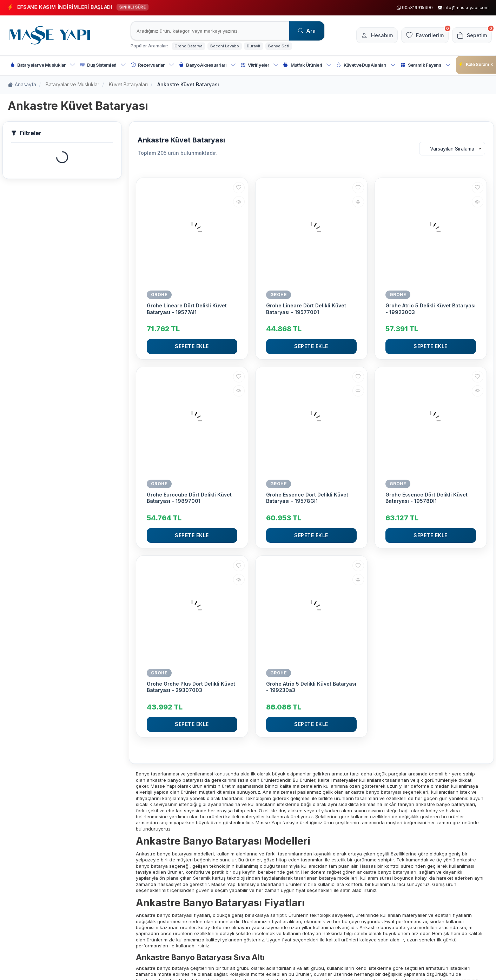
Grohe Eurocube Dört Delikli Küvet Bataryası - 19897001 (189, 498)
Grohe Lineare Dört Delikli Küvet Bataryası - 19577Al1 (187, 309)
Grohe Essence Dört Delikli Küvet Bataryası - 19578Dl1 (426, 498)
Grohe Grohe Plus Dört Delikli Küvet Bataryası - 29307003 (191, 687)
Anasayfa (22, 85)
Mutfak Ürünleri (307, 65)
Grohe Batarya (189, 46)
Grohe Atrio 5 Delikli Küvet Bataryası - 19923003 (431, 309)
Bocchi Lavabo (225, 46)
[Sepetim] (471, 35)
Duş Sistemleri (103, 65)
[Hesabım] (371, 35)
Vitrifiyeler (260, 65)
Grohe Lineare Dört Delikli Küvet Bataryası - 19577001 (306, 309)
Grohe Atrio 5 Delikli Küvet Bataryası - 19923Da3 (311, 687)
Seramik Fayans (426, 65)
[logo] (50, 35)
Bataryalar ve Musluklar (43, 65)
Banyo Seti (279, 46)
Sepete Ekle (192, 346)
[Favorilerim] (421, 35)
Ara (307, 31)
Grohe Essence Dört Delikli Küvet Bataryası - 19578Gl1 (307, 498)
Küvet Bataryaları (128, 84)
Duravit (254, 46)
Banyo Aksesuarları (207, 65)
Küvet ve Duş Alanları (366, 65)
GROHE (159, 295)
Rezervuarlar (153, 65)
